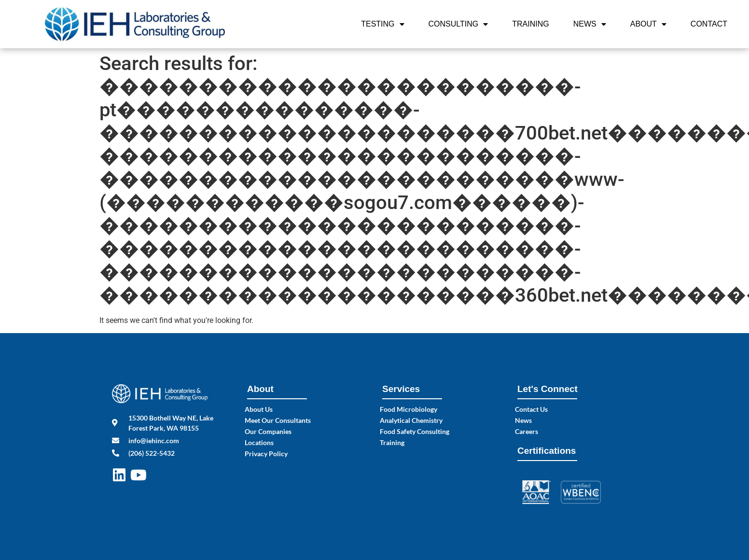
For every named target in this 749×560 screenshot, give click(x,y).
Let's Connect (548, 389)
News (590, 24)
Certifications (547, 451)
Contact (709, 24)
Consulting (458, 24)
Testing (382, 24)
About (648, 24)
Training (530, 24)
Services (401, 389)
